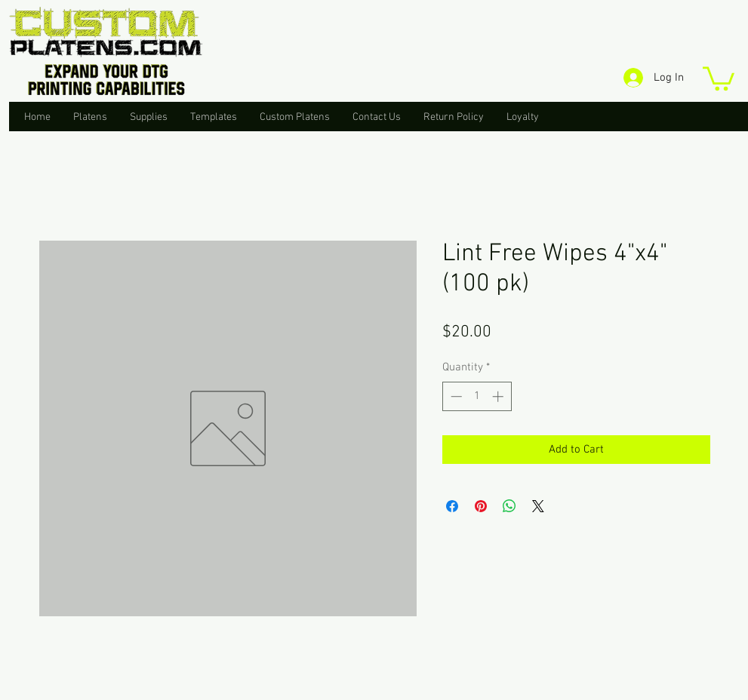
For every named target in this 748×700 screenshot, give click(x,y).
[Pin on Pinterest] (481, 506)
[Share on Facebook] (452, 506)
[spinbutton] (477, 396)
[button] (719, 77)
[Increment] (499, 396)
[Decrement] (455, 396)
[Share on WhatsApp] (509, 506)
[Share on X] (538, 506)
